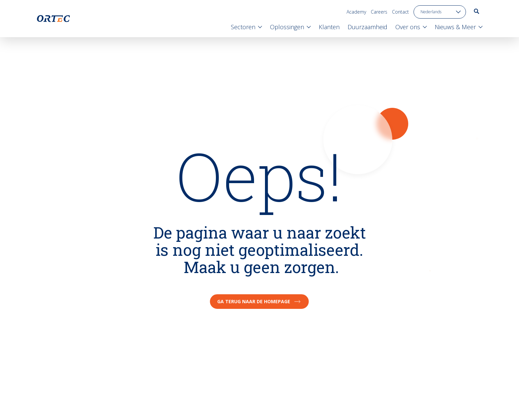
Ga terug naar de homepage (259, 301)
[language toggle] (440, 12)
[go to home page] (53, 19)
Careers (379, 12)
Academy (356, 12)
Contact (400, 12)
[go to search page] (477, 11)
